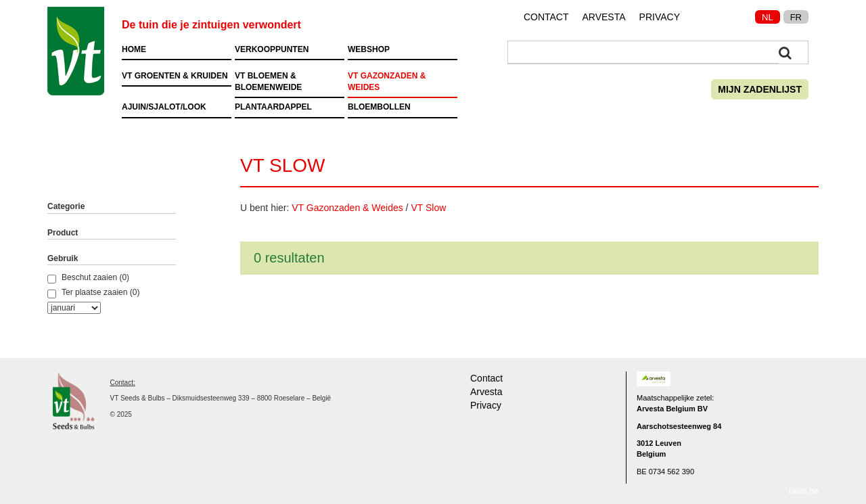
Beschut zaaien (82, 278)
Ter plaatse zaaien (87, 293)
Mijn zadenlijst (760, 89)
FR (796, 17)
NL (768, 17)
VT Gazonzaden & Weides (347, 208)
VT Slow (428, 208)
